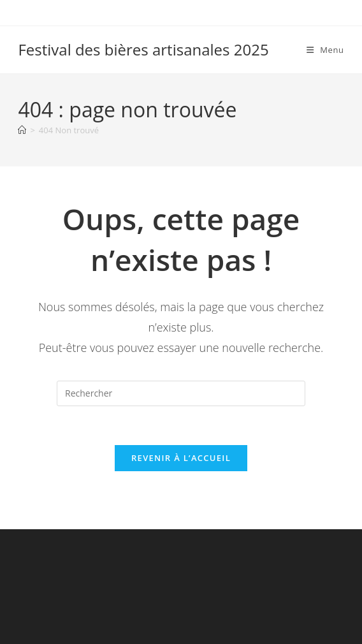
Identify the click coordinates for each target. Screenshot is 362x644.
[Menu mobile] (325, 50)
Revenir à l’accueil (181, 458)
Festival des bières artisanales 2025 (143, 49)
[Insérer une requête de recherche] (181, 393)
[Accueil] (22, 130)
